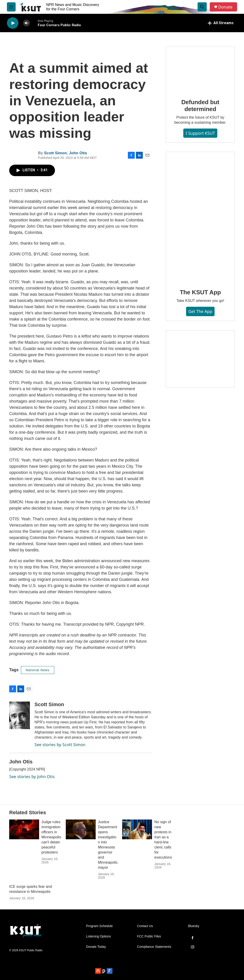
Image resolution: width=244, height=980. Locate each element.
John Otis (78, 153)
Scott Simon (55, 153)
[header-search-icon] (202, 7)
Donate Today (96, 947)
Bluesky (194, 926)
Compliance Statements (154, 947)
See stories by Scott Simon (60, 745)
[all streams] (221, 23)
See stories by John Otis (32, 777)
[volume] (26, 23)
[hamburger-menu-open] (11, 7)
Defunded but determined (200, 106)
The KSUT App (200, 292)
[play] (13, 23)
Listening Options (98, 936)
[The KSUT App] (200, 217)
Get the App (200, 311)
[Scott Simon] (20, 715)
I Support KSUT (200, 133)
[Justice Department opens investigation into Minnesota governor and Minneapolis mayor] (81, 829)
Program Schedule (99, 926)
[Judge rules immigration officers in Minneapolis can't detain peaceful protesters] (24, 829)
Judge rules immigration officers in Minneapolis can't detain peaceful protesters (51, 837)
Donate (225, 7)
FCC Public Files (149, 936)
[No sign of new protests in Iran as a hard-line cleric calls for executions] (137, 829)
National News (38, 670)
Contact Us (145, 926)
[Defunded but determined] (200, 69)
